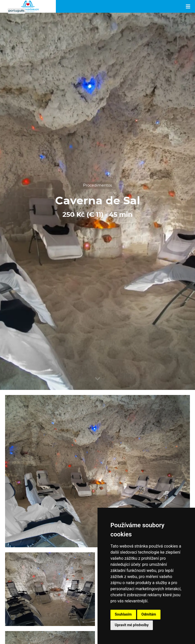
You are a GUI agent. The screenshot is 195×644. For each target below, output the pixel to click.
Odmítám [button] (149, 614)
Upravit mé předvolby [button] (132, 625)
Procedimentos (97, 185)
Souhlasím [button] (123, 614)
